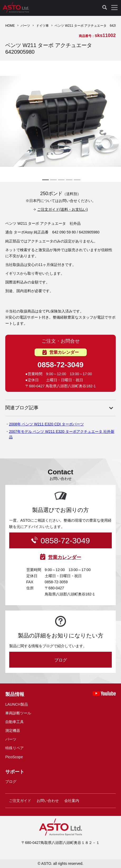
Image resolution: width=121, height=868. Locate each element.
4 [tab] (69, 182)
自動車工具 (14, 722)
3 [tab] (61, 182)
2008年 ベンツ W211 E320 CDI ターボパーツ (46, 424)
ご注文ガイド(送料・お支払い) (62, 209)
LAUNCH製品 (17, 704)
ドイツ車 (42, 26)
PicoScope (14, 757)
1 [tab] (45, 182)
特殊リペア (14, 748)
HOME (10, 26)
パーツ (25, 26)
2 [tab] (53, 182)
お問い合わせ (48, 801)
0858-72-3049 (60, 365)
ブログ (61, 660)
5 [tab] (76, 182)
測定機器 (13, 731)
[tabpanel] (60, 121)
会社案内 (72, 801)
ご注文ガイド (20, 801)
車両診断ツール (18, 713)
